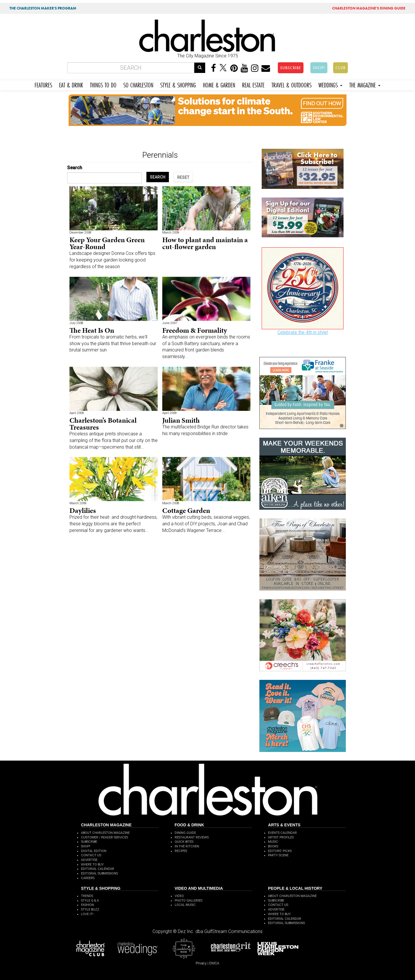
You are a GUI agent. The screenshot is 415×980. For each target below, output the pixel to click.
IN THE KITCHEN (187, 846)
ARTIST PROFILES (281, 837)
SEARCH (158, 177)
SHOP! (319, 68)
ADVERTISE (89, 860)
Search (75, 168)
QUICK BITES (184, 842)
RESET (183, 177)
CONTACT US (91, 855)
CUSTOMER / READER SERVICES (104, 837)
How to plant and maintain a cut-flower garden (205, 243)
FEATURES (43, 84)
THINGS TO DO (103, 84)
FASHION (87, 905)
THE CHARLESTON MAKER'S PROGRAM (43, 8)
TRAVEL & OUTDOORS (292, 84)
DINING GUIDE (185, 833)
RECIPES (181, 851)
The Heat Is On (92, 330)
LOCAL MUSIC (185, 905)
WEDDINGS (330, 84)
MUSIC (273, 842)
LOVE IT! (87, 914)
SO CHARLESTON (138, 84)
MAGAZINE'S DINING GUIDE (369, 8)
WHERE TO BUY (92, 865)
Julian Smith (181, 420)
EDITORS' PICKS (280, 851)
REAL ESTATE (253, 84)
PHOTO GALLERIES (188, 901)
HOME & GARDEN (219, 84)
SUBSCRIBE (291, 68)
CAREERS (88, 878)
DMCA (214, 963)
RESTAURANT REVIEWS (192, 837)
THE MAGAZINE (365, 84)
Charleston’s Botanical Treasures (103, 424)
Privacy (201, 963)
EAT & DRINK (71, 84)
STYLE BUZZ (90, 910)
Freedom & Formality (195, 330)
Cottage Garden (186, 510)
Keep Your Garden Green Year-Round (107, 243)
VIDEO (179, 896)
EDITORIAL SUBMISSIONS (99, 873)
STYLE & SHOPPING (178, 84)
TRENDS (87, 896)
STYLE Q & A (90, 901)
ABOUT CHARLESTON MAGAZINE (105, 833)
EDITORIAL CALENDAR (98, 869)
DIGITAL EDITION (94, 851)
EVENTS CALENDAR (282, 833)
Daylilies (83, 510)
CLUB (341, 68)
